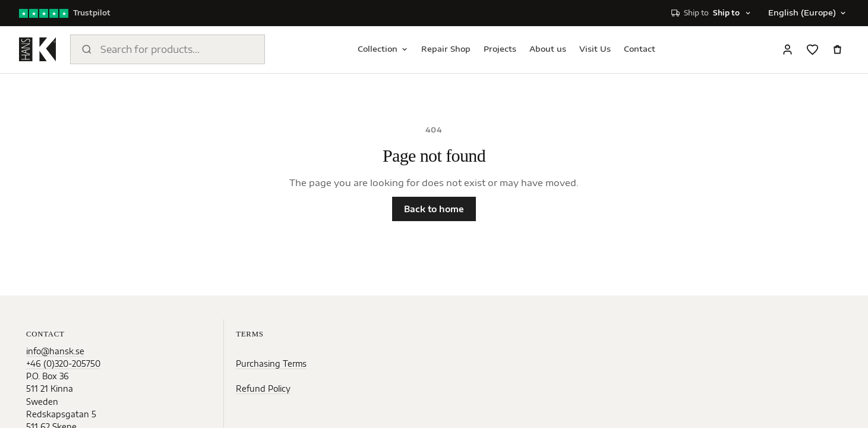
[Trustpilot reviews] (65, 13)
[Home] (37, 49)
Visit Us (595, 49)
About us (548, 49)
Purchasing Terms (271, 364)
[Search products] (168, 49)
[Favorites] (812, 49)
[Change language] (806, 13)
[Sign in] (787, 49)
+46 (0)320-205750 (63, 364)
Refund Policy (263, 388)
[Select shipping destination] (711, 13)
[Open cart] (837, 49)
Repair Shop (446, 49)
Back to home (434, 209)
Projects (500, 49)
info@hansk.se (55, 351)
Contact (640, 49)
